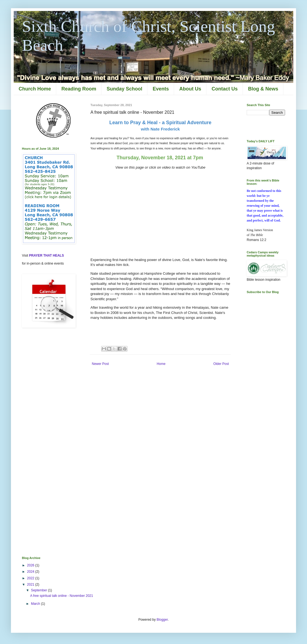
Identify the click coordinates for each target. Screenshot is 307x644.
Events (161, 89)
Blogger (162, 620)
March (36, 604)
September (39, 590)
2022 (31, 578)
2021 (31, 585)
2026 (31, 565)
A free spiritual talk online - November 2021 (62, 596)
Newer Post (100, 364)
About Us (190, 89)
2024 (31, 572)
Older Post (221, 364)
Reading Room (79, 89)
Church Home (35, 89)
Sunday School (124, 89)
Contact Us (225, 89)
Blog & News (263, 89)
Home (161, 364)
